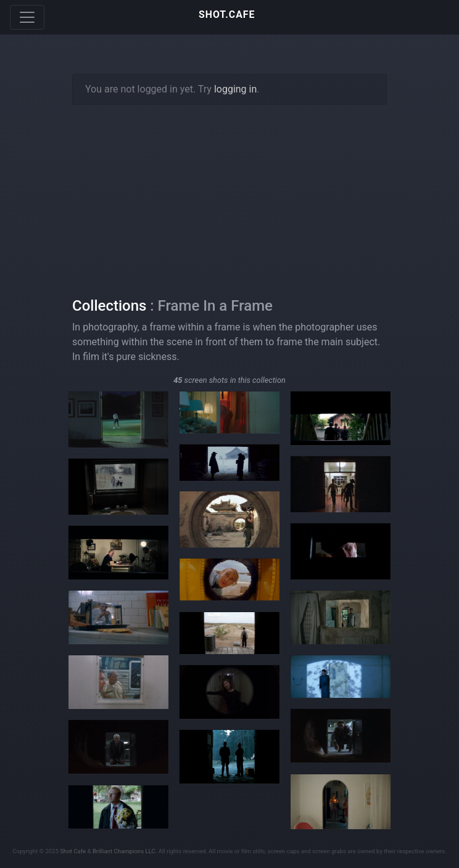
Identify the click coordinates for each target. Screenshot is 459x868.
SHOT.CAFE (227, 14)
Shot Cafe (73, 851)
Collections (109, 306)
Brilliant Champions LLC (124, 851)
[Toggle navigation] (27, 17)
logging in (235, 89)
